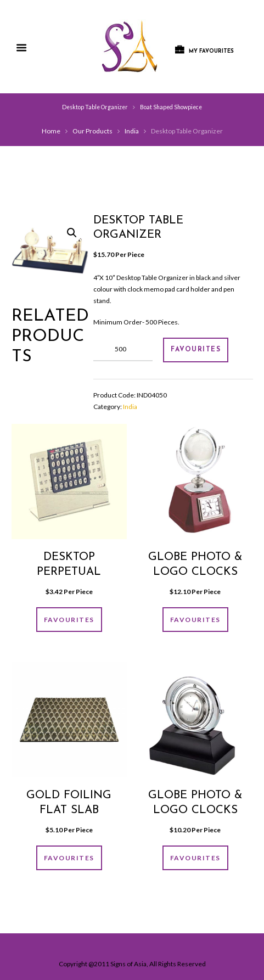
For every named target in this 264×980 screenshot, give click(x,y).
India (132, 131)
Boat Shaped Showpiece (171, 107)
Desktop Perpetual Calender (69, 572)
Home (51, 131)
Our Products (92, 131)
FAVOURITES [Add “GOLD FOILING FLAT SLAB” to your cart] (69, 858)
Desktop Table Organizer (95, 107)
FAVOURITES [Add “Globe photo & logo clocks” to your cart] (195, 620)
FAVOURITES (196, 350)
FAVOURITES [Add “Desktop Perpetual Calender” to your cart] (69, 620)
